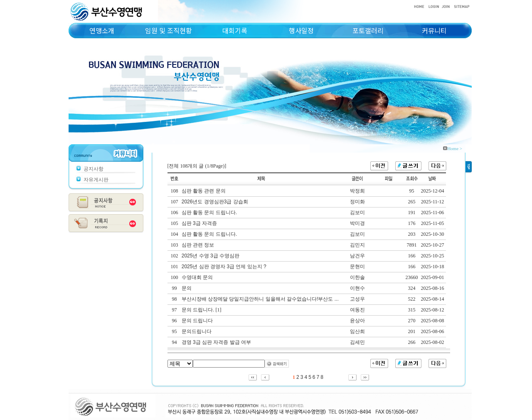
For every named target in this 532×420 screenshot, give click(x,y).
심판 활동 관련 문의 (204, 191)
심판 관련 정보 (198, 245)
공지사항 (94, 169)
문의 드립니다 (197, 321)
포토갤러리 (368, 30)
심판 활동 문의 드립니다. (209, 212)
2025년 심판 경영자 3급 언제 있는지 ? (224, 267)
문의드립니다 (197, 331)
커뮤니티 (434, 30)
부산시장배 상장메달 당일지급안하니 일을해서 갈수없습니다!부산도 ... (260, 299)
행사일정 (301, 30)
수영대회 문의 (197, 277)
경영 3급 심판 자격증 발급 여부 (216, 342)
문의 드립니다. (198, 310)
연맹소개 (102, 30)
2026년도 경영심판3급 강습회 (215, 202)
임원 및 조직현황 (169, 30)
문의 (187, 288)
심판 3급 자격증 (199, 223)
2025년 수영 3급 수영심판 (211, 256)
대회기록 (235, 30)
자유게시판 (96, 180)
